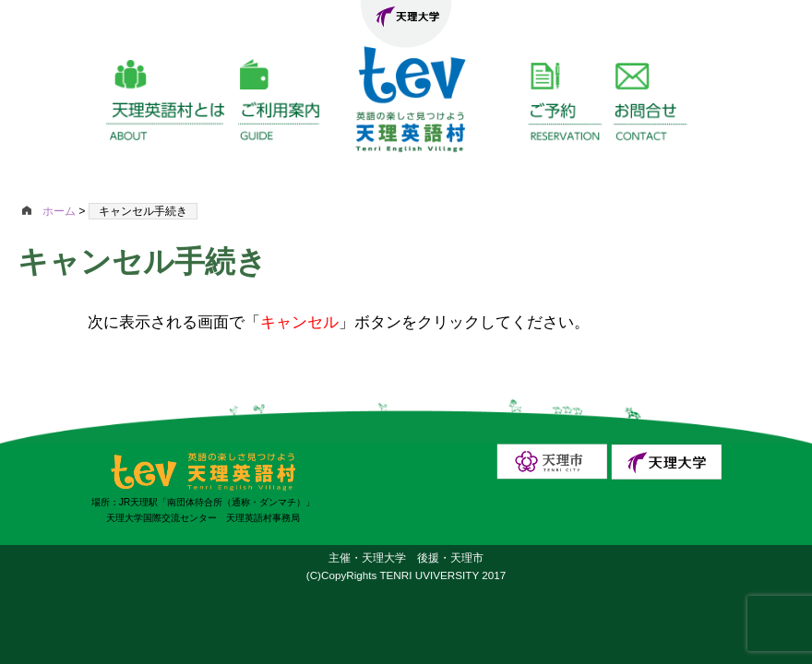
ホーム (50, 211)
